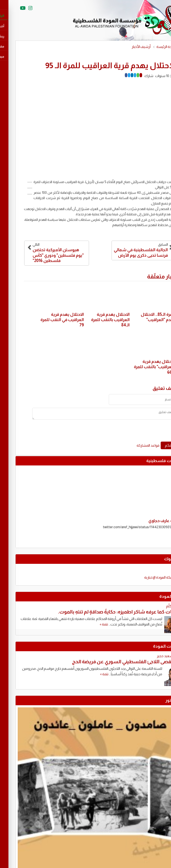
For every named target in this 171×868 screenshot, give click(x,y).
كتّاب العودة (156, 596)
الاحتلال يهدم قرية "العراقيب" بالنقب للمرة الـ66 (140, 367)
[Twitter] (114, 75)
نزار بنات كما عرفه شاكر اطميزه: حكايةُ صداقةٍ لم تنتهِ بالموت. (105, 612)
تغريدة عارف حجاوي (151, 521)
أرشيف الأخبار (126, 47)
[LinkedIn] (117, 75)
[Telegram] (120, 75)
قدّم (153, 445)
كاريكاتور (159, 700)
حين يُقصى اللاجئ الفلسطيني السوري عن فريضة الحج (112, 662)
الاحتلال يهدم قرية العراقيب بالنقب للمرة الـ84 (96, 320)
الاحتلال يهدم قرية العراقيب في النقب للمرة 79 (47, 320)
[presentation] (129, 432)
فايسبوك (158, 559)
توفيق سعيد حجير (155, 656)
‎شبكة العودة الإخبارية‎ (145, 577)
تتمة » (89, 624)
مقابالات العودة (153, 646)
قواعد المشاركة (133, 446)
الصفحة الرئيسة (153, 47)
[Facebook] (111, 75)
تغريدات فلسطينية (149, 461)
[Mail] (126, 75)
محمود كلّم (159, 606)
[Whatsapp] (123, 75)
